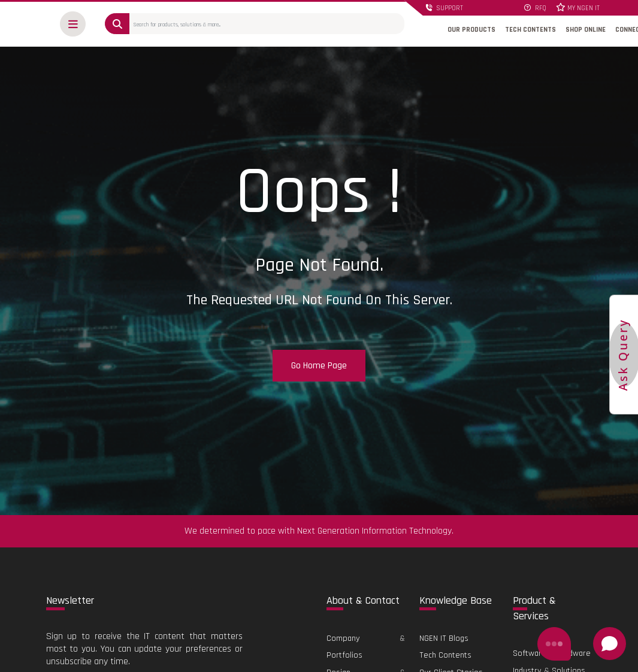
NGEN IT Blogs (444, 638)
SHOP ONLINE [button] (586, 30)
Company (343, 638)
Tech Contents (445, 655)
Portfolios (344, 655)
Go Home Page (319, 366)
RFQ (535, 8)
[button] (73, 24)
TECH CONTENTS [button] (530, 30)
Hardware (574, 653)
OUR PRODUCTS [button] (471, 30)
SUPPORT (444, 8)
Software (530, 653)
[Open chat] (610, 644)
